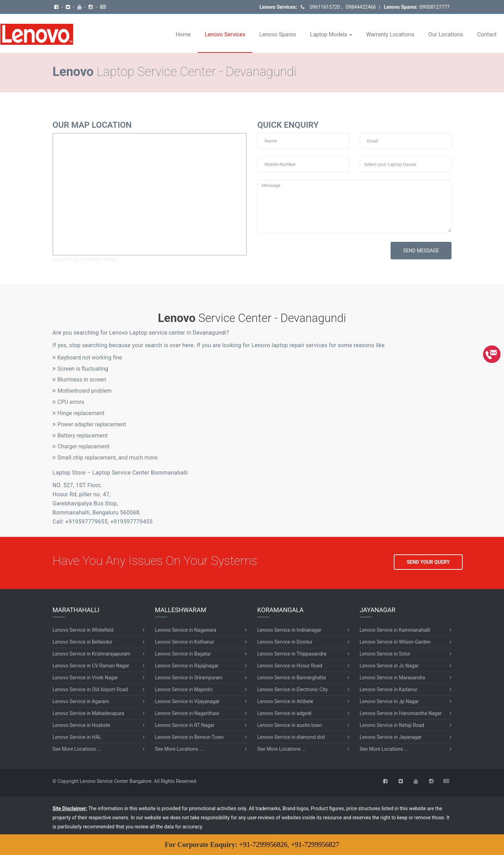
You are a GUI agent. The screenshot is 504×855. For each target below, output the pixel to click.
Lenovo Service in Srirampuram (189, 678)
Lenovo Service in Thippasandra (292, 654)
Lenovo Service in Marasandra (393, 678)
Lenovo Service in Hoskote (81, 725)
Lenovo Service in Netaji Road (392, 725)
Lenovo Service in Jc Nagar (389, 666)
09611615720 (325, 7)
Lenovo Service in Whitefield (83, 630)
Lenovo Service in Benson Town (189, 737)
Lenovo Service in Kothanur (185, 642)
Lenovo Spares (278, 34)
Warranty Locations (390, 34)
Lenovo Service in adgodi (284, 713)
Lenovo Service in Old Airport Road (90, 689)
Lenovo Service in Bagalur (183, 654)
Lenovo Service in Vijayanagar (187, 701)
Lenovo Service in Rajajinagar (187, 666)
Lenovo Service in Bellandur (82, 642)
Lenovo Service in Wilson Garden (395, 642)
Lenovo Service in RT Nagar (185, 725)
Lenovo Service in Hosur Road (290, 666)
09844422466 (360, 7)
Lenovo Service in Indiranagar (289, 630)
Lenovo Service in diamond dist (291, 737)
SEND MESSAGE (421, 251)
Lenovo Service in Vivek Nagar (85, 678)
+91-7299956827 (315, 845)
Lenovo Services (225, 34)
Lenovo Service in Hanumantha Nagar (401, 713)
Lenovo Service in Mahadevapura (88, 713)
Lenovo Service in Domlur (285, 642)
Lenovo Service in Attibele (285, 701)
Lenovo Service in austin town (290, 725)
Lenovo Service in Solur (385, 654)
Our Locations (446, 34)
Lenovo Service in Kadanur (388, 689)
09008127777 (435, 7)
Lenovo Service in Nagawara (186, 630)
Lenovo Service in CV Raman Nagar (91, 666)
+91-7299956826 (263, 845)
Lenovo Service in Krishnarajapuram (92, 654)
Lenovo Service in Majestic (184, 689)
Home (183, 34)
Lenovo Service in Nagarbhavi (187, 713)
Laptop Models (331, 34)
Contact (487, 34)
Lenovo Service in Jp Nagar (389, 701)
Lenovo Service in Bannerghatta (292, 678)
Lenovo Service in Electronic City (292, 689)
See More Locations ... (77, 749)
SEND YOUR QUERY (428, 562)
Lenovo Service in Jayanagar (391, 737)
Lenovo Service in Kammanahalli (395, 630)
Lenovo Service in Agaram (81, 701)
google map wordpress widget (85, 259)
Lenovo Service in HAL (77, 737)
